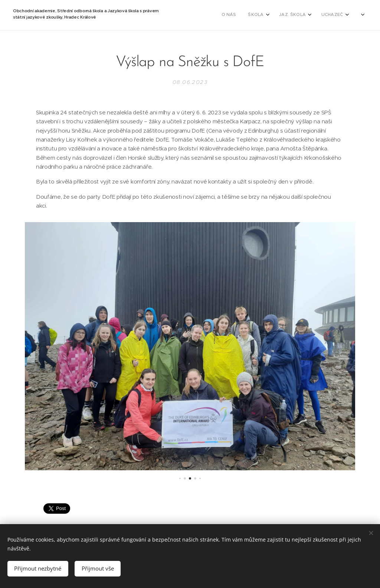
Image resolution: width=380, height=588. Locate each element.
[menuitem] (204, 15)
